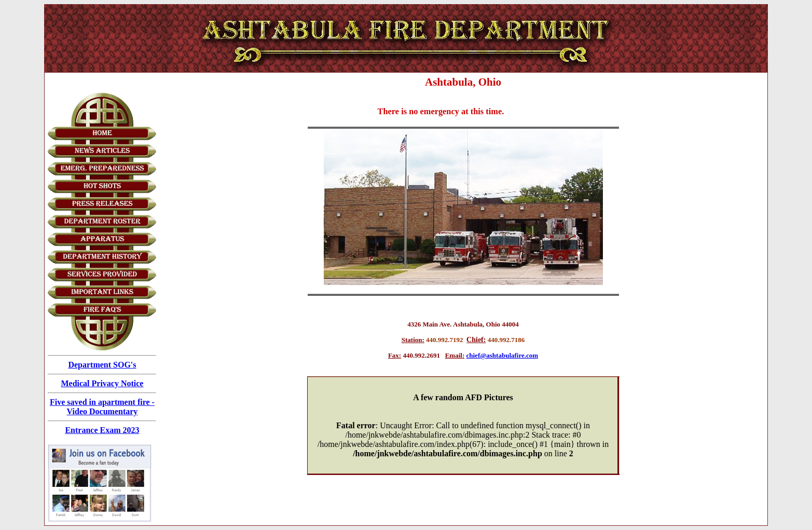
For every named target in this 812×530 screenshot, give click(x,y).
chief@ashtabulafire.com (503, 355)
